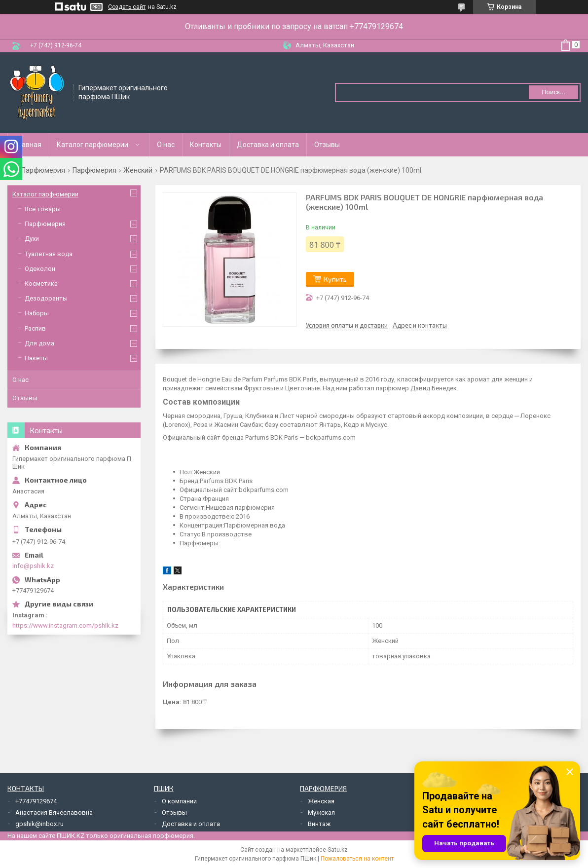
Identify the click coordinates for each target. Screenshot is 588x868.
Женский (138, 170)
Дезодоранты (46, 298)
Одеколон (40, 269)
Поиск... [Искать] (553, 92)
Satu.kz (338, 850)
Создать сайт (127, 7)
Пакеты (36, 358)
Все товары (43, 209)
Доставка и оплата (268, 145)
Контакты (206, 145)
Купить (335, 279)
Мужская (321, 812)
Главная (28, 145)
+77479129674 (36, 801)
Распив (35, 328)
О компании (179, 801)
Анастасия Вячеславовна (54, 812)
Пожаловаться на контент (357, 859)
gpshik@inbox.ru (39, 824)
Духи (32, 239)
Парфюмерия (43, 170)
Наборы (37, 313)
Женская (321, 801)
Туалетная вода (49, 254)
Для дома (39, 343)
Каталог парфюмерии (92, 145)
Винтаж (319, 824)
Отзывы (327, 145)
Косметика (41, 283)
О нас (166, 145)
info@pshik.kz (33, 566)
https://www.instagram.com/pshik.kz (65, 625)
